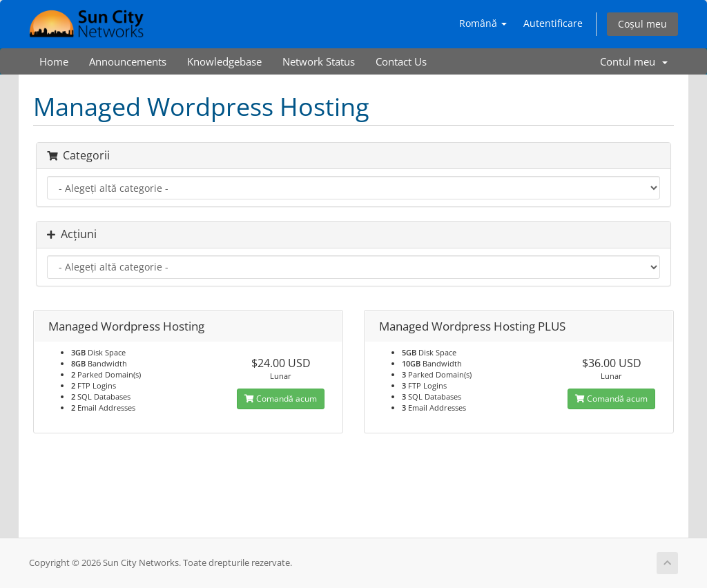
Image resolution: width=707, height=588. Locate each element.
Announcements (128, 61)
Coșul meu (642, 24)
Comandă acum (281, 399)
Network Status (319, 61)
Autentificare (553, 23)
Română (483, 23)
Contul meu (634, 61)
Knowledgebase (224, 61)
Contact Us (401, 61)
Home (54, 61)
